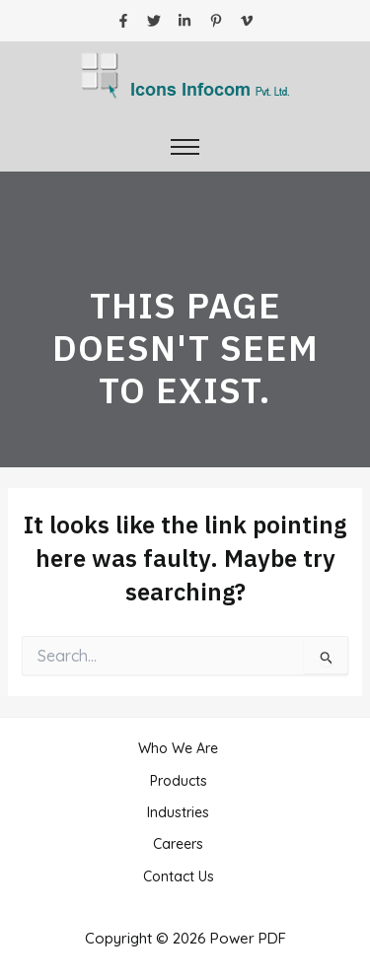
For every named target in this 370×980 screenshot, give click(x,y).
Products (179, 781)
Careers (178, 844)
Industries (178, 812)
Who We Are (178, 748)
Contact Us (179, 876)
